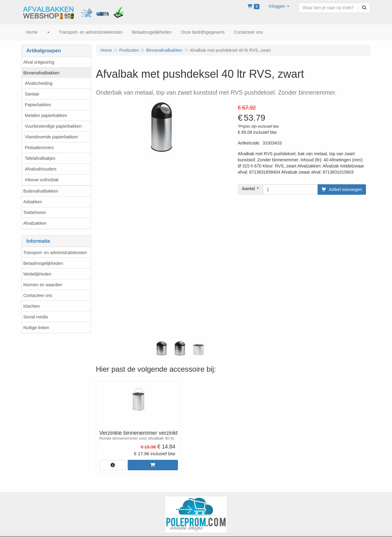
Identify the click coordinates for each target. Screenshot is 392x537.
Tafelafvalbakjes (40, 158)
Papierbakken (38, 105)
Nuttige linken (36, 328)
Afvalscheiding (39, 83)
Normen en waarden (43, 285)
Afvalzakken (35, 223)
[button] (279, 6)
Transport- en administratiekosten (55, 253)
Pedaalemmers (39, 148)
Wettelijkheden (37, 274)
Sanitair (32, 94)
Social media (36, 317)
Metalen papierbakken (46, 115)
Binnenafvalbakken (41, 73)
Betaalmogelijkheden (43, 263)
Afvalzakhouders (41, 169)
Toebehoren (35, 212)
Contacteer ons (38, 295)
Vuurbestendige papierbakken (53, 126)
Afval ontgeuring (39, 62)
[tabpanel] (162, 348)
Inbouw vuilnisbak (42, 180)
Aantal (249, 189)
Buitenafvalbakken (41, 191)
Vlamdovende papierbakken (51, 137)
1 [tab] (162, 361)
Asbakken (33, 202)
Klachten (32, 306)
